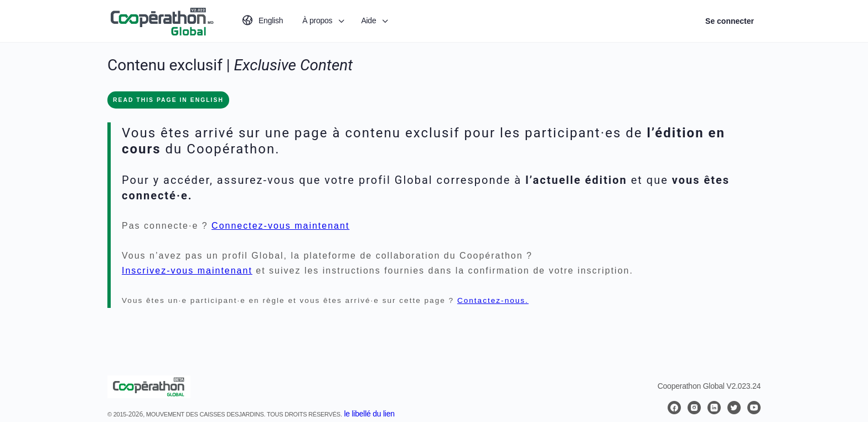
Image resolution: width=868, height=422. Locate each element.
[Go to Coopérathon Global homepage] (162, 20)
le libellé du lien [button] (369, 414)
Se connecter (730, 21)
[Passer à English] (262, 21)
